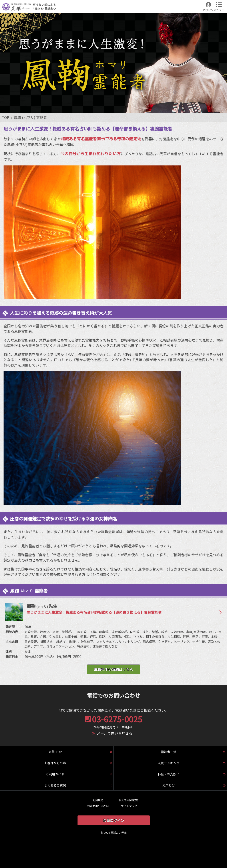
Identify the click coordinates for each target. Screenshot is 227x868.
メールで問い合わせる (115, 733)
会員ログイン (113, 820)
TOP (5, 117)
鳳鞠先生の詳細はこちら (113, 670)
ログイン (208, 10)
